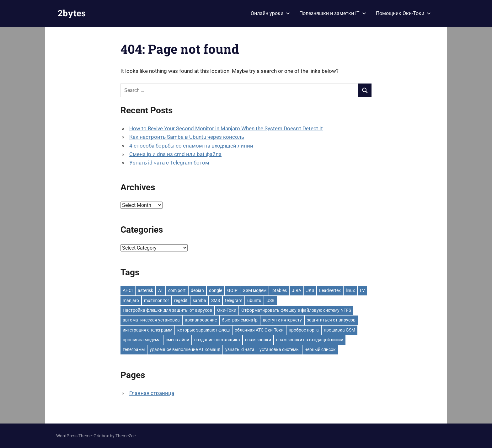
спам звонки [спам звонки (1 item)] (258, 340)
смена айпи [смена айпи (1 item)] (177, 340)
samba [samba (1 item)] (199, 300)
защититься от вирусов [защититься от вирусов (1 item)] (331, 320)
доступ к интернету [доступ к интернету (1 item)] (282, 320)
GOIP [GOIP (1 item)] (232, 290)
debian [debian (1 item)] (197, 290)
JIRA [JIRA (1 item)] (297, 290)
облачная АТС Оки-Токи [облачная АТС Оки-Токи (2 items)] (259, 330)
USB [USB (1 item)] (270, 300)
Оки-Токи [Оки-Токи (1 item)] (227, 310)
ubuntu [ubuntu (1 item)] (254, 300)
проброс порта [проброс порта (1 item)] (304, 330)
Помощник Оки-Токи (403, 13)
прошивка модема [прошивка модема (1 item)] (142, 340)
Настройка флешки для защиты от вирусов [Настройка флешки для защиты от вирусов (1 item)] (167, 310)
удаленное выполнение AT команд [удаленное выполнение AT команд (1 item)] (185, 349)
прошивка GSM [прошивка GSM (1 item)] (340, 330)
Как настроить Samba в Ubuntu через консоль (187, 137)
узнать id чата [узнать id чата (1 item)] (240, 349)
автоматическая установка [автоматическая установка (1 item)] (151, 320)
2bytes (72, 13)
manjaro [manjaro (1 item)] (131, 300)
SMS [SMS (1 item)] (216, 300)
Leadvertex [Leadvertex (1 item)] (330, 290)
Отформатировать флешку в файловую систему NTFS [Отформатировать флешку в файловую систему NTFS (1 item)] (296, 310)
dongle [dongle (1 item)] (216, 290)
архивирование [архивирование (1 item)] (201, 320)
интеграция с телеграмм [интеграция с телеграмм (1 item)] (147, 330)
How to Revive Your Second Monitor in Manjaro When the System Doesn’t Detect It (226, 128)
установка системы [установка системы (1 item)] (280, 349)
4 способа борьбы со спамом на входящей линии (191, 146)
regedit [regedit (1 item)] (181, 300)
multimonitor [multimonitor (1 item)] (157, 300)
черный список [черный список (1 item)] (320, 349)
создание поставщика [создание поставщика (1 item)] (217, 340)
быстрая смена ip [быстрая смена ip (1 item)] (240, 320)
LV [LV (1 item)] (362, 290)
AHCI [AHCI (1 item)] (128, 290)
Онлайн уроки (270, 13)
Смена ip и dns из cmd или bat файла (175, 154)
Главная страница (152, 393)
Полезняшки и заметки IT (333, 13)
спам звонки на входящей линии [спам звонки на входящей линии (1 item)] (310, 340)
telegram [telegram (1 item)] (234, 300)
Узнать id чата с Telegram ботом (169, 163)
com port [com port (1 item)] (177, 290)
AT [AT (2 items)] (161, 290)
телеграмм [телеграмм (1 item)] (134, 349)
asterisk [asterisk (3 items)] (145, 290)
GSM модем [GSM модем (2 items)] (254, 290)
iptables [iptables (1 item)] (279, 290)
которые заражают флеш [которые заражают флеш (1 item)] (203, 330)
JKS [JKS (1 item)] (310, 290)
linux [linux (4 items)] (350, 290)
